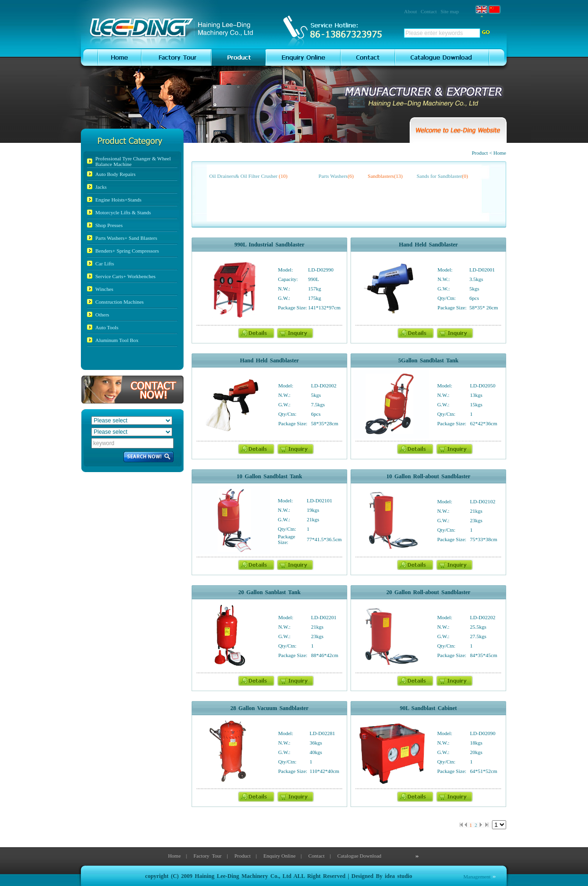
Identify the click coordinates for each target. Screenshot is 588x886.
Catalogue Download (359, 856)
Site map (450, 11)
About (411, 11)
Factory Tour (208, 856)
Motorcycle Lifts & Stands (123, 212)
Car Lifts (105, 263)
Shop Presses (109, 225)
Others (102, 315)
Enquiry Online (280, 856)
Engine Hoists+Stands (119, 200)
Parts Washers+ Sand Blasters (127, 238)
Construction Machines (120, 302)
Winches (105, 289)
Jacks (101, 187)
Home (174, 856)
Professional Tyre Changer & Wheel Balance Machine (133, 161)
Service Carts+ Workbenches (126, 276)
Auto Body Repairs (116, 174)
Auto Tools (107, 327)
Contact (429, 11)
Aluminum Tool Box (117, 340)
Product (242, 856)
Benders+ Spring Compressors (127, 251)
